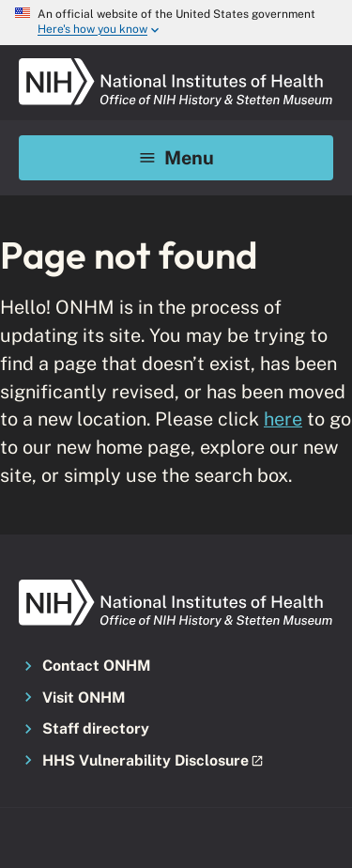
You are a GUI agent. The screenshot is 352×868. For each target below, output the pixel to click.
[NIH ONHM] (176, 64)
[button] (176, 762)
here (283, 418)
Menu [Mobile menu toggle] (176, 157)
